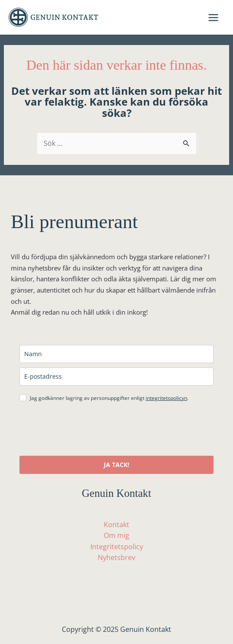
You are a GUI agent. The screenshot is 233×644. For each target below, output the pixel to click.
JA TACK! (116, 465)
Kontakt (116, 525)
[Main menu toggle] (213, 18)
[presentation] (85, 430)
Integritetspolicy (117, 547)
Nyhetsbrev (116, 557)
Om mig (116, 535)
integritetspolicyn (166, 398)
